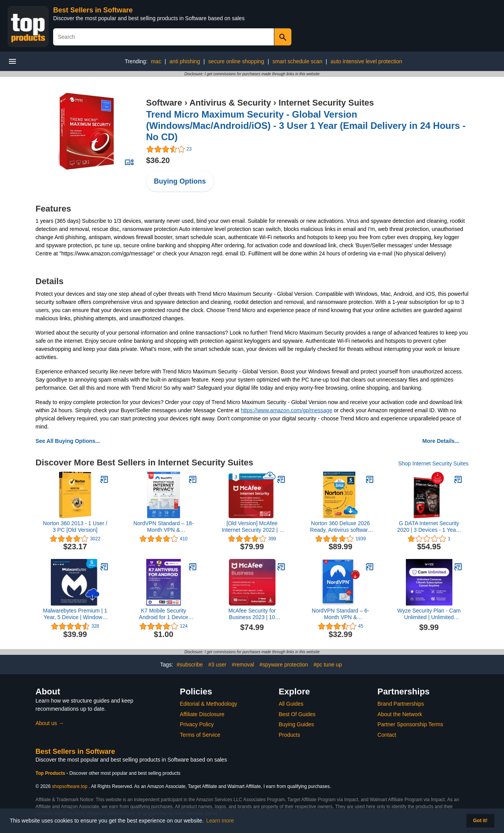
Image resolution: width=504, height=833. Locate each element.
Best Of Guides (297, 714)
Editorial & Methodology (209, 704)
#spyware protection (284, 665)
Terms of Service (200, 735)
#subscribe (190, 665)
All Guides (291, 704)
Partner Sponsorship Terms (410, 724)
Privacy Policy (197, 724)
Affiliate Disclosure (202, 714)
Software (164, 103)
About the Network (400, 714)
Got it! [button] (480, 821)
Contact (387, 735)
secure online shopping (236, 61)
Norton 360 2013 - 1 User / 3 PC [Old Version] (75, 527)
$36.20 (158, 160)
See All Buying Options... (68, 441)
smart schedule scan (297, 61)
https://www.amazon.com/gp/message (287, 410)
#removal (243, 665)
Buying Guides (296, 724)
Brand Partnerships (401, 704)
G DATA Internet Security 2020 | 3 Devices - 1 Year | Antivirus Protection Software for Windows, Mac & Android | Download (429, 527)
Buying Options (180, 181)
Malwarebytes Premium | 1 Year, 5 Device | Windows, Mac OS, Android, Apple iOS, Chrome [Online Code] (75, 614)
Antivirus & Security (230, 103)
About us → (50, 723)
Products (289, 735)
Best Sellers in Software (93, 10)
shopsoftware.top (70, 786)
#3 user (217, 665)
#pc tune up (328, 665)
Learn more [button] (220, 821)
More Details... (441, 441)
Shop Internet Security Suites (433, 463)
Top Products (51, 773)
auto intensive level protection (366, 61)
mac (156, 61)
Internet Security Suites (326, 103)
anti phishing (185, 61)
